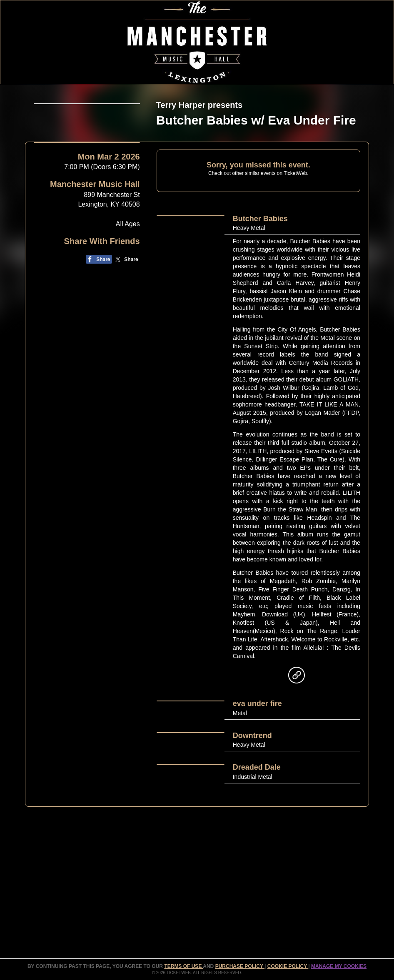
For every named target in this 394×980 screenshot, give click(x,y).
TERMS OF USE (183, 966)
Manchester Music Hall (95, 302)
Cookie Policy (288, 966)
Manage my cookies (339, 966)
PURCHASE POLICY (240, 966)
